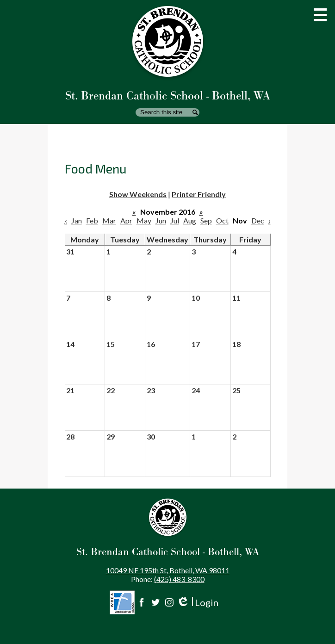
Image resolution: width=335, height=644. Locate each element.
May (144, 220)
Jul (175, 220)
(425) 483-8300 (179, 579)
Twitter (155, 602)
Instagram (169, 602)
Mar (109, 220)
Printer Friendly (199, 194)
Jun (161, 220)
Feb (92, 220)
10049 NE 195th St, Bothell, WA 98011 (168, 570)
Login (197, 603)
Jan (77, 220)
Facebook (142, 602)
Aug (190, 220)
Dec (258, 220)
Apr (126, 220)
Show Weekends (138, 194)
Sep (206, 220)
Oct (222, 220)
